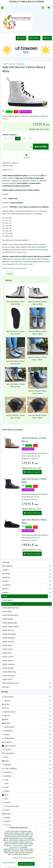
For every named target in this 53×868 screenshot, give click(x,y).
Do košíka (41, 147)
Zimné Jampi (7, 645)
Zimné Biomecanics (10, 615)
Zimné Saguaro (9, 676)
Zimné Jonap (7, 649)
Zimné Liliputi (8, 657)
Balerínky (27, 574)
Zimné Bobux (8, 619)
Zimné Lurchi (8, 661)
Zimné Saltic (7, 679)
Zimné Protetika (9, 672)
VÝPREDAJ (6, 562)
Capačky (27, 570)
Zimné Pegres (8, 668)
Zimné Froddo (8, 642)
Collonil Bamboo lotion (23, 264)
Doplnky (27, 687)
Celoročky (27, 585)
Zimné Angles (8, 600)
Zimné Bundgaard (10, 623)
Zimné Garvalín (9, 638)
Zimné (27, 596)
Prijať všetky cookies (26, 864)
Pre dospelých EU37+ (27, 683)
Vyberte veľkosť (32, 472)
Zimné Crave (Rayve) (10, 627)
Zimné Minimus (8, 664)
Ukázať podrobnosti (9, 863)
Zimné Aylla (7, 604)
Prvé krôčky (27, 566)
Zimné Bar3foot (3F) (10, 608)
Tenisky (27, 581)
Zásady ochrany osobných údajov (24, 858)
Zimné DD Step (8, 630)
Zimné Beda (7, 611)
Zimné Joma (7, 653)
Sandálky (27, 577)
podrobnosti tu (19, 846)
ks (30, 147)
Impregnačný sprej (20, 252)
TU (29, 240)
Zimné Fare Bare (9, 634)
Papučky (27, 589)
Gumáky (27, 593)
